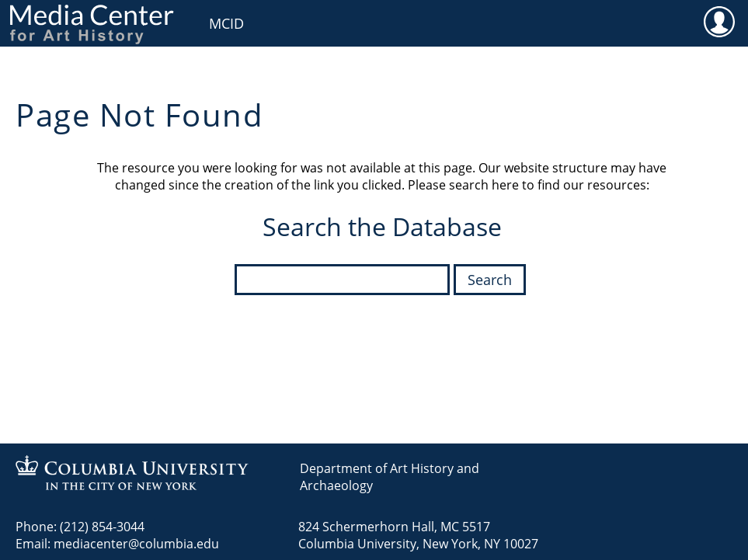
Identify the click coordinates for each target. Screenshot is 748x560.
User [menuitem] (719, 21)
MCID (226, 23)
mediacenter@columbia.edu (136, 544)
